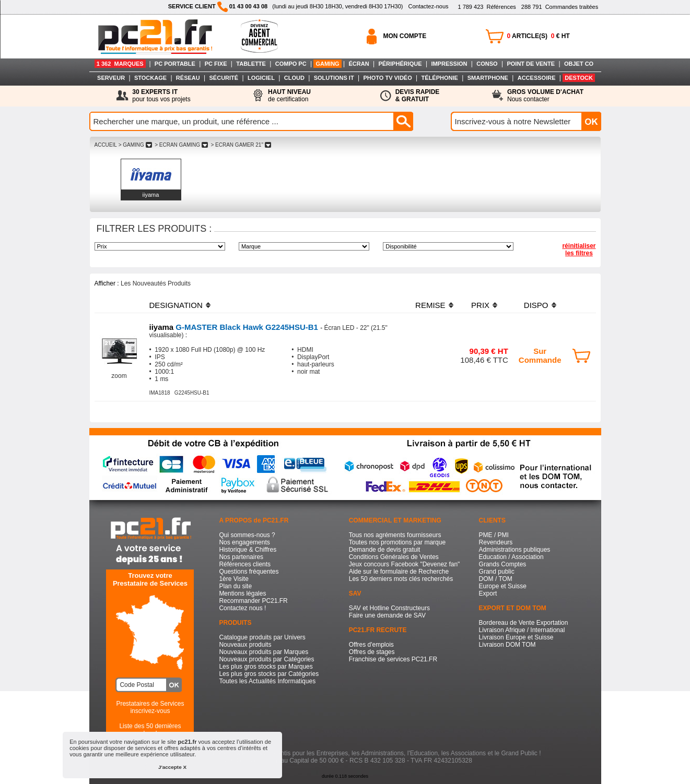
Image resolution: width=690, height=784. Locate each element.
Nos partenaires (241, 557)
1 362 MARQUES (120, 64)
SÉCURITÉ (224, 78)
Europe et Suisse (503, 586)
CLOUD (294, 78)
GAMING (327, 64)
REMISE (430, 305)
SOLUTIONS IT (334, 78)
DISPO (536, 305)
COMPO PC (291, 64)
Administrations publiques (515, 550)
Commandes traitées (560, 7)
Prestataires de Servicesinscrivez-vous (150, 707)
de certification (289, 96)
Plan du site (235, 586)
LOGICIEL (261, 78)
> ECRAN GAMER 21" (241, 145)
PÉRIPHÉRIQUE (400, 64)
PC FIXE (216, 64)
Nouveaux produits (245, 645)
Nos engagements (244, 542)
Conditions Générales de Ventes (394, 557)
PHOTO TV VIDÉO (387, 78)
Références (487, 7)
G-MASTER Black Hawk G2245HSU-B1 (235, 327)
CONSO (487, 64)
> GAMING (135, 145)
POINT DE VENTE (531, 64)
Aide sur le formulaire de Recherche (399, 572)
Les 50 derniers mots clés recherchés (401, 579)
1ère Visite (233, 579)
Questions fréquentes (249, 572)
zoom (119, 376)
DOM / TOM (496, 579)
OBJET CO (579, 64)
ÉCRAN (359, 64)
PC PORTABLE (175, 64)
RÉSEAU (188, 78)
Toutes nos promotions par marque (397, 542)
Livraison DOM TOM (507, 645)
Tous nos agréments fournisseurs (395, 535)
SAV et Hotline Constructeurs (389, 608)
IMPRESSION (449, 64)
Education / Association (511, 557)
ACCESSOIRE (537, 78)
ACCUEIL (106, 145)
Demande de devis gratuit (385, 550)
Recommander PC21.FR (253, 601)
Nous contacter (545, 96)
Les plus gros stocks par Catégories (269, 674)
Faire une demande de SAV (387, 615)
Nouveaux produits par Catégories (266, 659)
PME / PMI (494, 535)
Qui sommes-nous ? (247, 535)
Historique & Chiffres (248, 550)
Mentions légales (242, 593)
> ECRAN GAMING (181, 145)
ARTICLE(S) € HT (539, 36)
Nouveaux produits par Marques (264, 652)
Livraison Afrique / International (522, 630)
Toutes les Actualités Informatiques (267, 681)
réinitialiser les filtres (579, 250)
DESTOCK (579, 78)
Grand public (497, 572)
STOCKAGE (150, 78)
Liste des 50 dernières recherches (150, 730)
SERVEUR (111, 78)
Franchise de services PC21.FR (393, 659)
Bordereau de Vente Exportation (524, 623)
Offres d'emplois (371, 645)
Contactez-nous (428, 6)
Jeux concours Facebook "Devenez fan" (405, 564)
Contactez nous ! (242, 608)
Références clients (245, 564)
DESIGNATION (176, 305)
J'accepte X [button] (172, 767)
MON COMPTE (405, 36)
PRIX (480, 305)
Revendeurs (496, 542)
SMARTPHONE (488, 78)
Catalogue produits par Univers (262, 637)
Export (488, 593)
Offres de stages (372, 652)
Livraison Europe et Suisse (516, 637)
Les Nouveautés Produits (156, 283)
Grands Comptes (503, 564)
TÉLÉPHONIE (440, 78)
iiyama (151, 195)
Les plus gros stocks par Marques (266, 667)
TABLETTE (251, 64)
